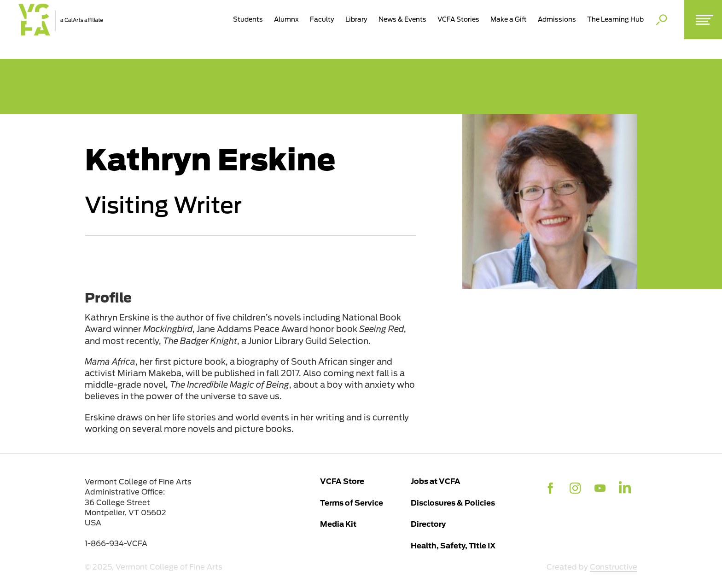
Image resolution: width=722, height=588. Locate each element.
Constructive (614, 567)
